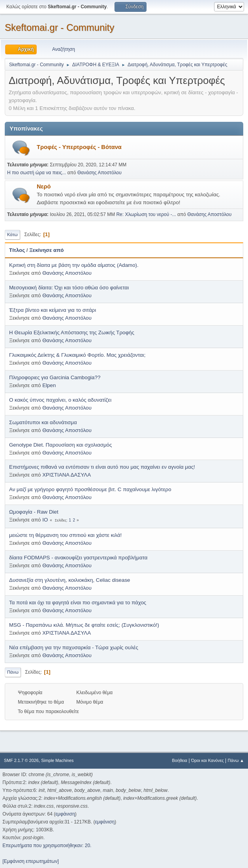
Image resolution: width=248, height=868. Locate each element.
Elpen (49, 385)
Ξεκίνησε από (46, 250)
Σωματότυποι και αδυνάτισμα (43, 422)
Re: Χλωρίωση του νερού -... (146, 214)
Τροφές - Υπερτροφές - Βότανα (79, 147)
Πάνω (13, 672)
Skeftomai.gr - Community (59, 27)
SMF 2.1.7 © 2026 (21, 760)
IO (45, 520)
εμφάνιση (65, 814)
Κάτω (12, 235)
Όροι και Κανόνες (208, 760)
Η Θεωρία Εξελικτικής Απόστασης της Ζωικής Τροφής (72, 332)
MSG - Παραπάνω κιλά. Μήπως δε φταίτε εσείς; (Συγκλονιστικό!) (84, 625)
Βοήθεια (179, 760)
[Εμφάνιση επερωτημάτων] (30, 861)
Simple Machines (57, 760)
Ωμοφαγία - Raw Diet (34, 512)
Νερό (44, 186)
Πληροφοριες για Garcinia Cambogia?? (55, 377)
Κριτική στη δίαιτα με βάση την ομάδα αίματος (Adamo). (74, 265)
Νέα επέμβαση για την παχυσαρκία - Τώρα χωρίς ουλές (74, 647)
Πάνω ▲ (236, 760)
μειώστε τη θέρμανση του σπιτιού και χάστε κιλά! (65, 535)
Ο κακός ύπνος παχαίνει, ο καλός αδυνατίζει (60, 400)
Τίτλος (17, 250)
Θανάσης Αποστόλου (100, 173)
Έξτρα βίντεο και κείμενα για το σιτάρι (53, 310)
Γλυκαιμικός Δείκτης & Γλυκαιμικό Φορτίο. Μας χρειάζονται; (77, 355)
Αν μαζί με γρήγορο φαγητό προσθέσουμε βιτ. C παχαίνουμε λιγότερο (90, 489)
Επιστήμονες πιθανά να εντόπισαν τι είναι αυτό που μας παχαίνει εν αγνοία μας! (102, 467)
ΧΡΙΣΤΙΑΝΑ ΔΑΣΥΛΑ (67, 475)
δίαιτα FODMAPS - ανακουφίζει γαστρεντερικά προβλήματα (78, 558)
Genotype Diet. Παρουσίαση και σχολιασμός (60, 445)
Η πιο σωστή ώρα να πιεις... (37, 173)
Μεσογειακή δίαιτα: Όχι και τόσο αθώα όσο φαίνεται (69, 288)
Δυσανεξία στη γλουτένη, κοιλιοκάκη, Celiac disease (70, 580)
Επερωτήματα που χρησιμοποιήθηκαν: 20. (47, 846)
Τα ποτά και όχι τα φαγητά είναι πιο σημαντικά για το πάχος (78, 603)
